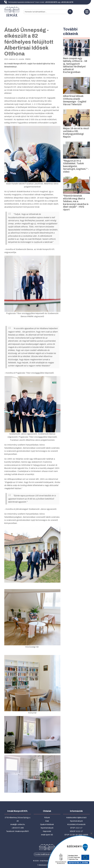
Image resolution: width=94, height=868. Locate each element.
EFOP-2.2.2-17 (76, 828)
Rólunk (47, 818)
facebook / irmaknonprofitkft (18, 831)
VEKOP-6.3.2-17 (76, 831)
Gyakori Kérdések (47, 824)
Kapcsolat (47, 831)
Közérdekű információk (76, 824)
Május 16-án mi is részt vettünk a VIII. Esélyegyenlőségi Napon (76, 133)
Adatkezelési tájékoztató (76, 818)
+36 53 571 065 (18, 828)
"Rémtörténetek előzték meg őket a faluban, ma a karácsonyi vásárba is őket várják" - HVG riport (76, 203)
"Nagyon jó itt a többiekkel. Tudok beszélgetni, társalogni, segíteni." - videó (76, 166)
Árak (47, 821)
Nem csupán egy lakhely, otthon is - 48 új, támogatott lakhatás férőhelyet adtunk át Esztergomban (75, 65)
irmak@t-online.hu (18, 824)
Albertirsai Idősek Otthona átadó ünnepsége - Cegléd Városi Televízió (75, 100)
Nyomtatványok (47, 828)
